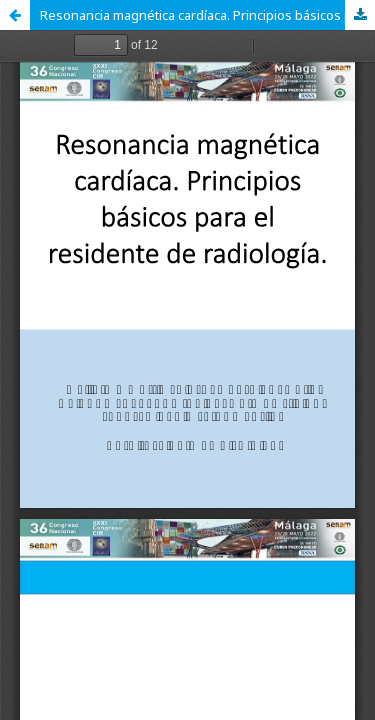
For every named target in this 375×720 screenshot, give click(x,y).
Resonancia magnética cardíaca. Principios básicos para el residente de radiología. (207, 15)
